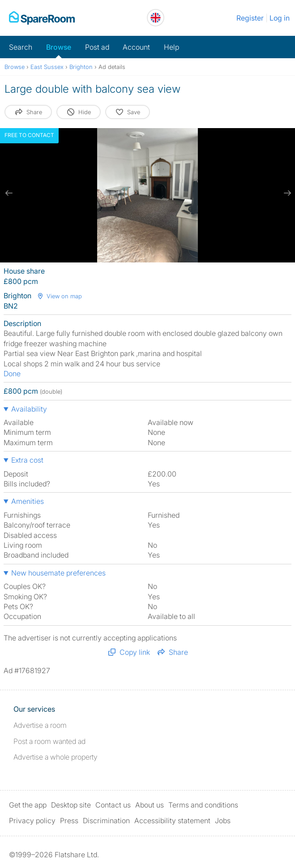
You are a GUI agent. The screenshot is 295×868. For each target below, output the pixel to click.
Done (12, 374)
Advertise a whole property (56, 757)
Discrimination (106, 821)
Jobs (223, 821)
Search (21, 47)
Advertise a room (40, 725)
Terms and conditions (203, 805)
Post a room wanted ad (49, 741)
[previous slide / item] (9, 193)
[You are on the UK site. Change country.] (156, 18)
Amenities (28, 501)
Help (171, 47)
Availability (29, 409)
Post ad (97, 47)
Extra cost (27, 460)
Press (69, 821)
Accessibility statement (172, 821)
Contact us (113, 805)
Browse (59, 47)
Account (136, 47)
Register (250, 18)
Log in (280, 18)
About (150, 805)
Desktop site (71, 805)
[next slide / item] (286, 193)
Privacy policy (32, 821)
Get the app (28, 805)
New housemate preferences (58, 573)
